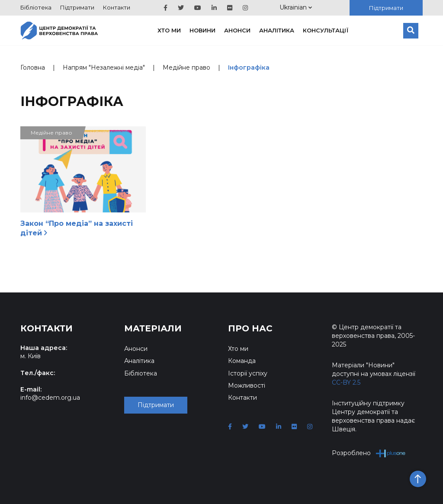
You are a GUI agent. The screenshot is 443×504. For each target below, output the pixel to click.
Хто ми (169, 30)
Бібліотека (36, 7)
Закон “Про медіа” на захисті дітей (77, 228)
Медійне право (186, 67)
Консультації (326, 30)
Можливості (247, 385)
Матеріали (153, 328)
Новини (202, 30)
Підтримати (77, 7)
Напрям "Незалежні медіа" (104, 67)
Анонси (237, 30)
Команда (242, 361)
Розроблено (369, 453)
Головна (33, 67)
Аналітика (277, 30)
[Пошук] (411, 31)
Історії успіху (248, 373)
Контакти (117, 7)
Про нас (250, 328)
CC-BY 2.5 (346, 382)
